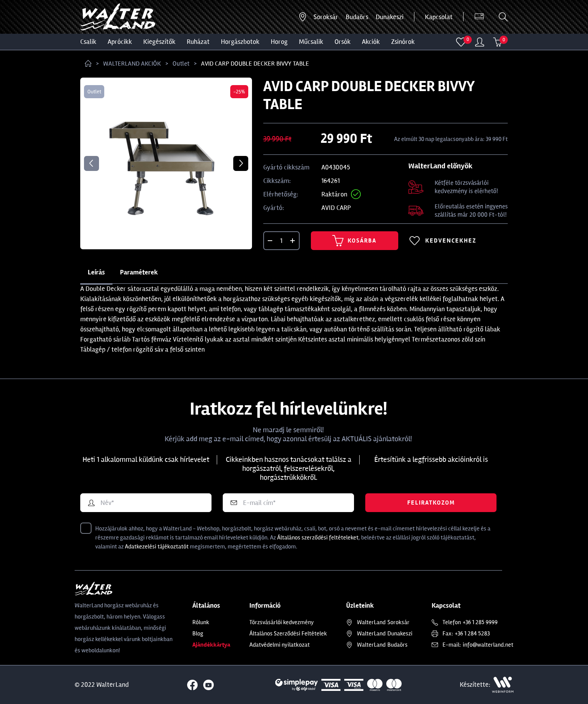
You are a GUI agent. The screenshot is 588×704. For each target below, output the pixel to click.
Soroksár (326, 17)
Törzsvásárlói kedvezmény (282, 622)
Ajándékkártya (211, 645)
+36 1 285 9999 (480, 622)
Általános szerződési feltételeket (318, 538)
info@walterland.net (488, 645)
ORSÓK (343, 42)
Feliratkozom (431, 503)
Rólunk (201, 622)
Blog (198, 634)
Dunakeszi (390, 17)
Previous (91, 163)
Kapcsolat (439, 17)
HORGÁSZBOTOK (240, 42)
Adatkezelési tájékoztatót (157, 547)
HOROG (279, 42)
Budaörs (357, 17)
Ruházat (198, 42)
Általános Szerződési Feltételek (288, 634)
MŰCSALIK (311, 42)
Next (241, 163)
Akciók (371, 42)
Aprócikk (120, 42)
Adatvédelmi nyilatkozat (280, 645)
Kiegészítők (159, 42)
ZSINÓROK (403, 42)
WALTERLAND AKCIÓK (132, 64)
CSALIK (88, 42)
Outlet (181, 64)
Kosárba (354, 241)
